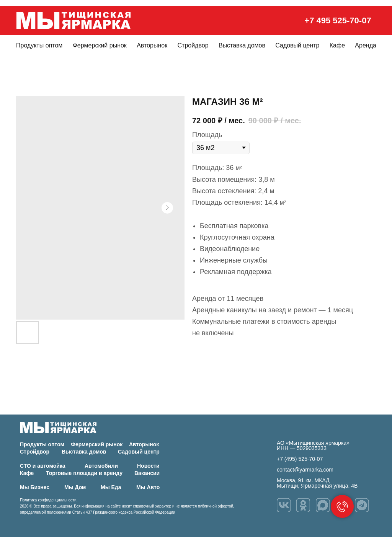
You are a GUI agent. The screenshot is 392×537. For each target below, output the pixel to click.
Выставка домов (242, 45)
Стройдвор (193, 45)
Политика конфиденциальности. (49, 500)
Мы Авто (148, 487)
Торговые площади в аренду (84, 473)
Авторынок (152, 45)
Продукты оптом (39, 45)
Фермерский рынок (100, 45)
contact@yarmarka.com (305, 470)
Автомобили (101, 466)
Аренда (366, 45)
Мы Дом (75, 487)
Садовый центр (297, 45)
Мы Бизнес (35, 487)
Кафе (337, 45)
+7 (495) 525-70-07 (300, 459)
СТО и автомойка (43, 466)
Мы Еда (111, 487)
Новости (148, 466)
